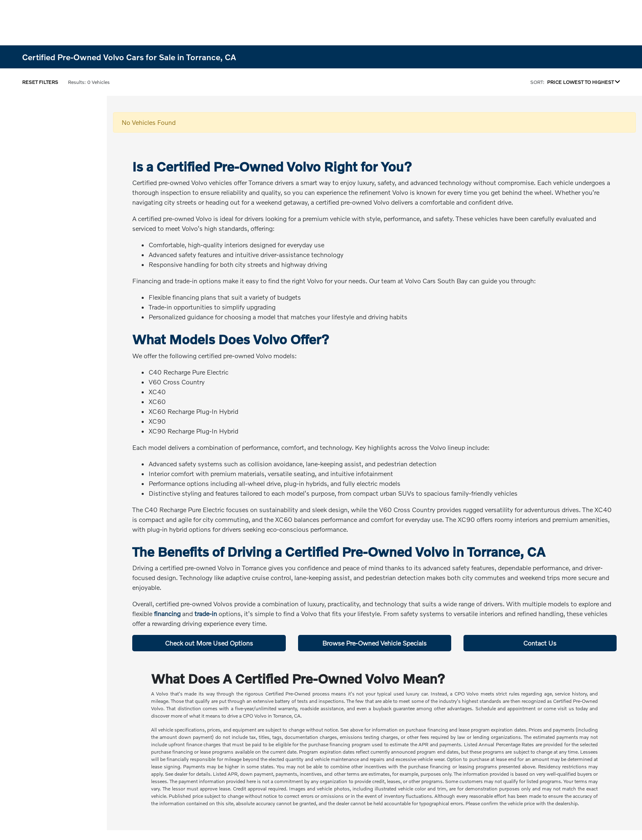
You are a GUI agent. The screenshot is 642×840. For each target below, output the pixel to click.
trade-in (206, 613)
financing (167, 613)
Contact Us (540, 643)
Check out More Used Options (209, 643)
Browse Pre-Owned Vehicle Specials (374, 643)
